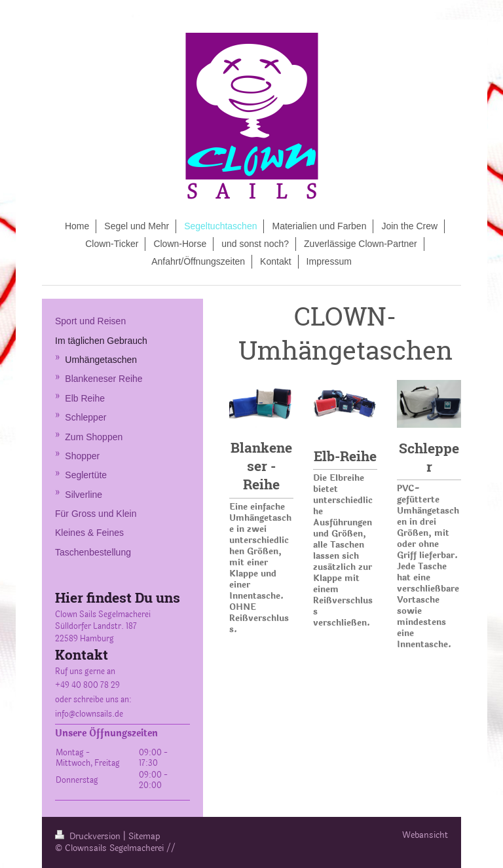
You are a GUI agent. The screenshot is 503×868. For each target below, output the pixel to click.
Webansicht (425, 835)
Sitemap (144, 837)
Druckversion (89, 837)
